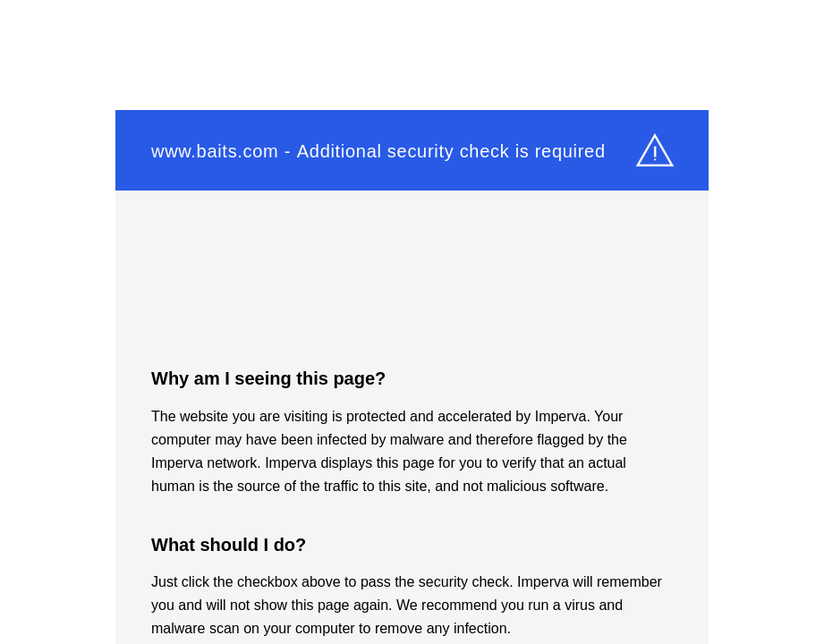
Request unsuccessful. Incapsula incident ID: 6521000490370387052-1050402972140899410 (412, 322)
